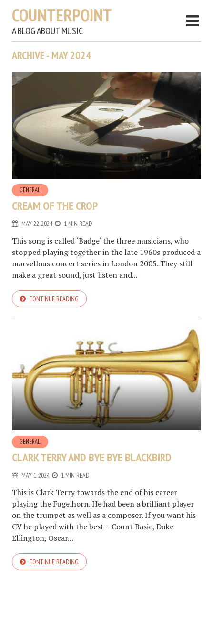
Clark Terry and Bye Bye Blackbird (92, 457)
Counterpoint (62, 15)
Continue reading (54, 299)
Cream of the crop (55, 206)
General (30, 190)
